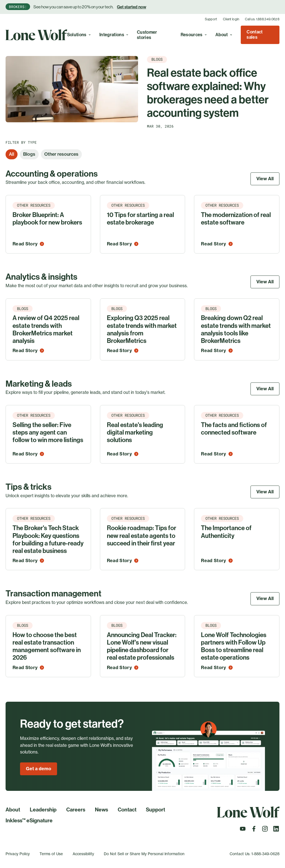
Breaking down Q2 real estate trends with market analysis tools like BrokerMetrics (236, 329)
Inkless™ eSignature (29, 821)
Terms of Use (51, 854)
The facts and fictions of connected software (234, 429)
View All (265, 179)
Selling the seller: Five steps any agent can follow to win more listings (48, 433)
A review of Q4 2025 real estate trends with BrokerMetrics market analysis (46, 329)
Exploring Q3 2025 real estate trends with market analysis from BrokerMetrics (142, 329)
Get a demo (39, 769)
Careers (76, 810)
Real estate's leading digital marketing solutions (135, 433)
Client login (231, 19)
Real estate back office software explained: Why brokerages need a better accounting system (208, 93)
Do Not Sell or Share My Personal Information (144, 854)
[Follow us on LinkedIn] (276, 830)
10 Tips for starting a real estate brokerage (140, 219)
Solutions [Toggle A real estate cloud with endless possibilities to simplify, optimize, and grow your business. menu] (79, 35)
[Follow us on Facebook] (254, 830)
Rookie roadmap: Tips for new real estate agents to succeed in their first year (142, 536)
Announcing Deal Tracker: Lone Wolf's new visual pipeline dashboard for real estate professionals (142, 646)
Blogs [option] (29, 154)
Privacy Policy (18, 854)
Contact (127, 810)
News (101, 810)
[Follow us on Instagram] (265, 830)
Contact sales (255, 35)
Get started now (132, 7)
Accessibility (83, 854)
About (13, 810)
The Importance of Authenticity (226, 532)
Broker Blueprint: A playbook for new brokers (47, 219)
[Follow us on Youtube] (243, 830)
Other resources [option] (61, 154)
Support (211, 19)
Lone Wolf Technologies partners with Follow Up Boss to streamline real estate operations (234, 646)
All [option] (12, 154)
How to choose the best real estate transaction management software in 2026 (47, 646)
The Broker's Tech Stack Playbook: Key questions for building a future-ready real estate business (48, 539)
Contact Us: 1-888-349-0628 (255, 854)
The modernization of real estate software (236, 219)
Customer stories (147, 35)
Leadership (43, 810)
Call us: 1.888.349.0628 (262, 19)
